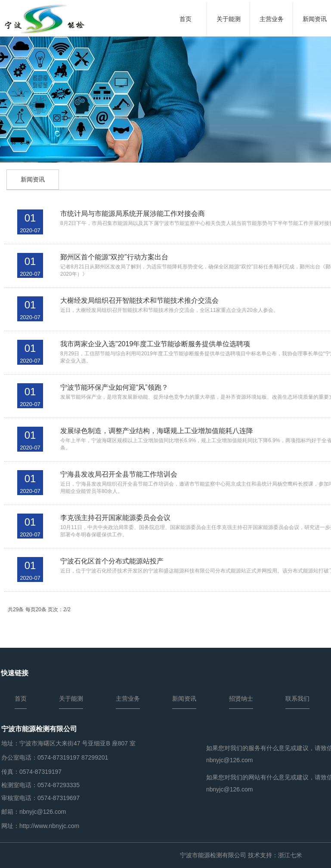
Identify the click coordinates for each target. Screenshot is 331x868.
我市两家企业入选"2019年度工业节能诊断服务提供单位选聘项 (155, 344)
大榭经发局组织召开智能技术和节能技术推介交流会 (139, 300)
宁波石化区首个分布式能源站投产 (112, 561)
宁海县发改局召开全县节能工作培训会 (119, 474)
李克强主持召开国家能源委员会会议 (115, 518)
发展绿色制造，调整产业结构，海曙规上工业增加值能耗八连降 (157, 431)
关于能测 (229, 19)
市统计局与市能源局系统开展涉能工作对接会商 (133, 214)
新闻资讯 (33, 179)
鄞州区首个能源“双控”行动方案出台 (114, 257)
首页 (186, 19)
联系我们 (297, 699)
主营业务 (272, 19)
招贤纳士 (241, 699)
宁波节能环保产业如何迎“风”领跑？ (114, 387)
